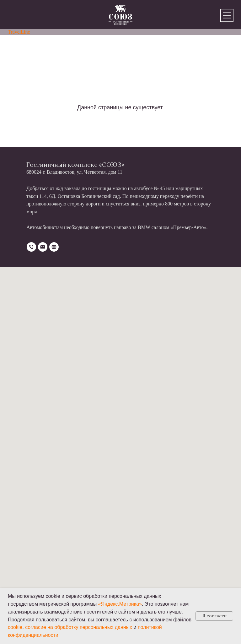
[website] (54, 247)
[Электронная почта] (43, 247)
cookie (15, 627)
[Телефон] (31, 247)
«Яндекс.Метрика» (120, 604)
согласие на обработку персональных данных (79, 627)
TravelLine (19, 32)
